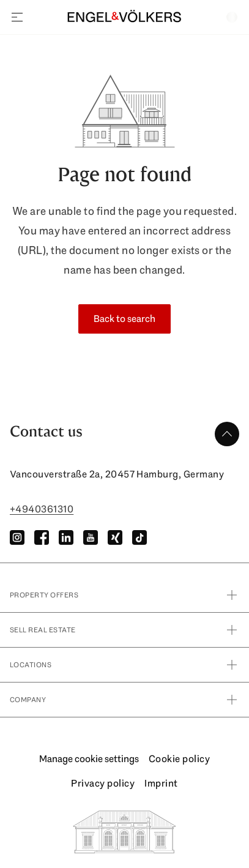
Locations (124, 665)
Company (124, 700)
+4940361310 (42, 509)
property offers (124, 595)
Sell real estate (124, 630)
